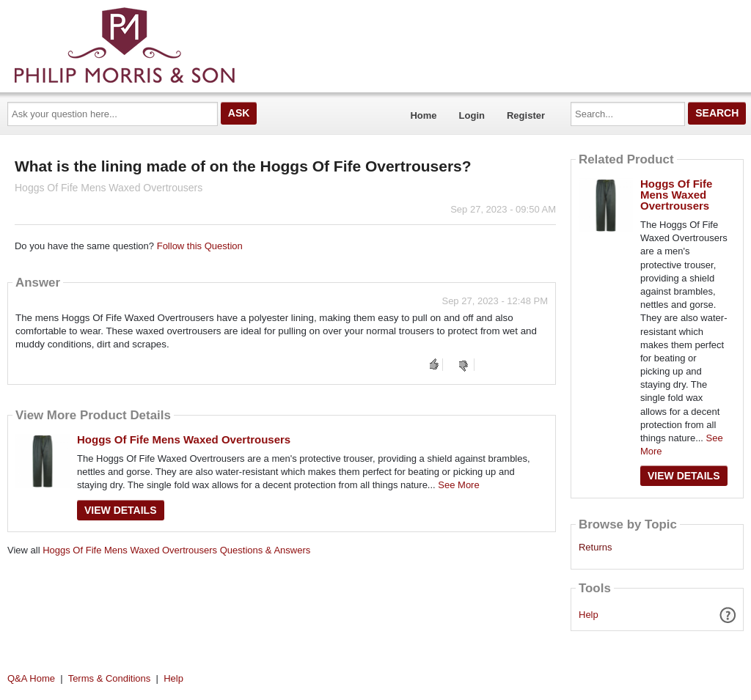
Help (589, 615)
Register (526, 115)
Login (472, 115)
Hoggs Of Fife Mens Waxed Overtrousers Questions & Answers (176, 550)
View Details (121, 510)
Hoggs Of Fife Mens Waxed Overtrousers (184, 439)
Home (423, 115)
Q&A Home (31, 678)
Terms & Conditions (110, 678)
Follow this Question (200, 246)
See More (458, 485)
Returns (596, 548)
